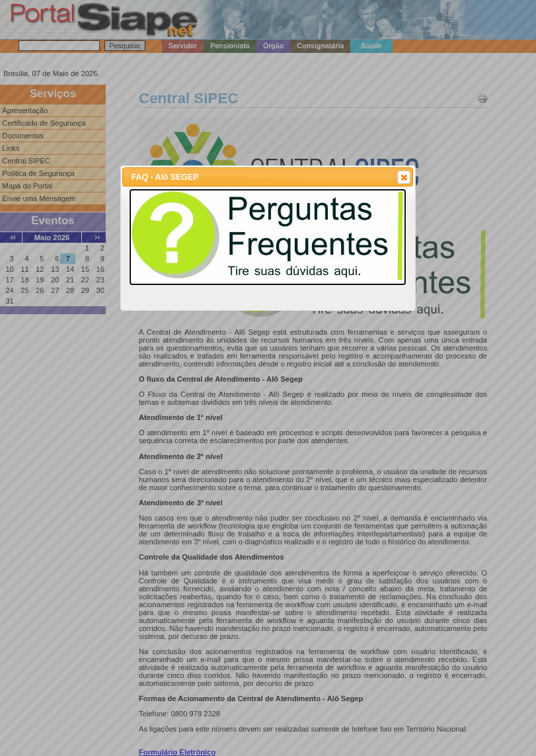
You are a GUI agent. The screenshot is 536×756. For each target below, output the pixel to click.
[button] (404, 177)
